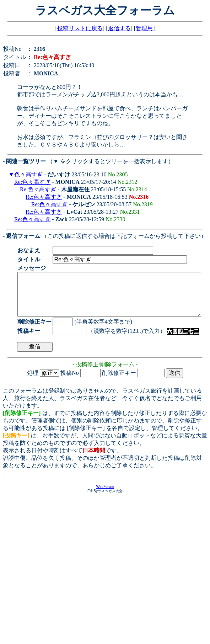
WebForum (105, 495)
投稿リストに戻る (80, 28)
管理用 (144, 28)
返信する (119, 28)
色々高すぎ (28, 174)
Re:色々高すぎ (32, 182)
